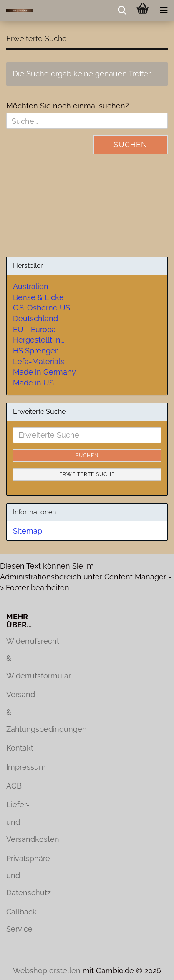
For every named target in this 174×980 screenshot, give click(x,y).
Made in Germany (44, 372)
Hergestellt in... (39, 340)
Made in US (33, 383)
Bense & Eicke (38, 297)
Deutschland (35, 319)
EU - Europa (34, 329)
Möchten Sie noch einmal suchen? (68, 106)
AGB (14, 786)
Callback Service (21, 920)
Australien (31, 286)
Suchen (130, 145)
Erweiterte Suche (87, 474)
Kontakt (20, 748)
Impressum (22, 767)
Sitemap (28, 531)
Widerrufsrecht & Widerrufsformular (22, 658)
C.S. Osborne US (42, 308)
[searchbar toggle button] (122, 10)
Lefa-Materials (39, 362)
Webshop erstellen (47, 971)
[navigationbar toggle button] (164, 10)
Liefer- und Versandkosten (22, 822)
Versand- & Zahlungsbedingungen (22, 712)
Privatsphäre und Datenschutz (22, 876)
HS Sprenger (35, 351)
